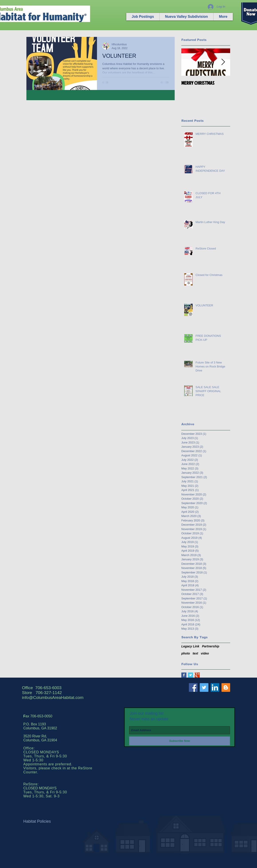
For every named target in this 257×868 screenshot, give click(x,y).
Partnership (211, 646)
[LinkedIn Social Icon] (215, 687)
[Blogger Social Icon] (226, 687)
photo (186, 653)
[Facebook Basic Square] (184, 675)
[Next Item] (223, 62)
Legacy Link (190, 646)
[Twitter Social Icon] (204, 687)
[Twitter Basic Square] (191, 675)
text (195, 653)
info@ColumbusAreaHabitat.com (53, 697)
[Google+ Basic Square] (197, 675)
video (205, 653)
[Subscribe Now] (180, 741)
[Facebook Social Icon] (193, 687)
